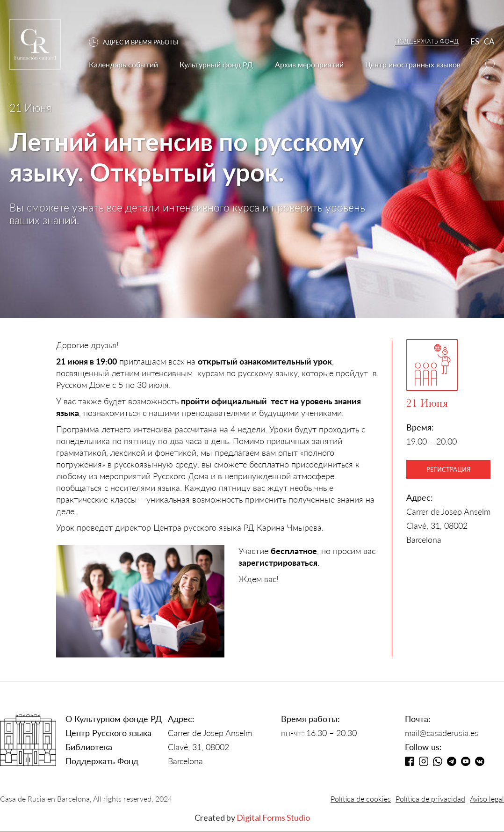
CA (489, 41)
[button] (138, 42)
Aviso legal (487, 799)
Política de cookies (361, 799)
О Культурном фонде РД (114, 719)
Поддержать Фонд (102, 761)
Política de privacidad (430, 799)
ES (475, 41)
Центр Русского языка (108, 733)
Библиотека (89, 747)
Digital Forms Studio (273, 817)
